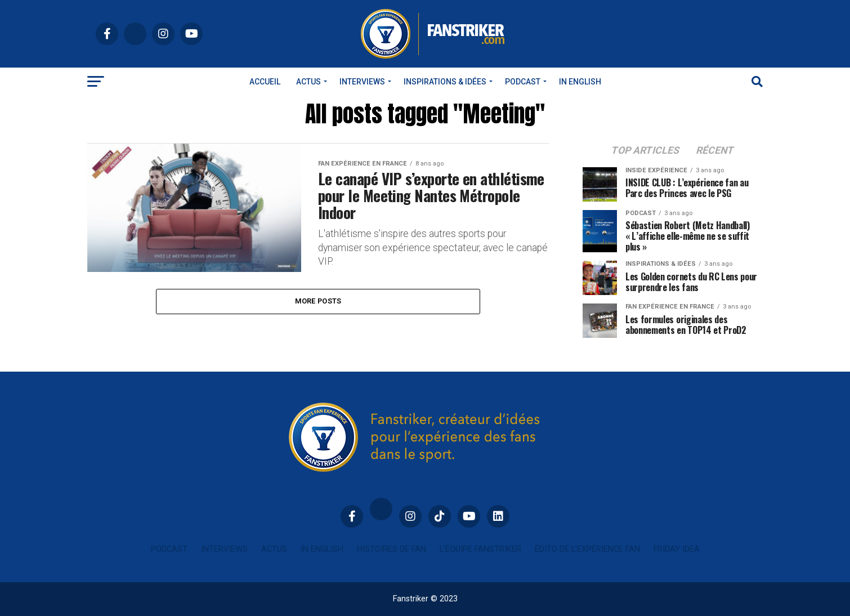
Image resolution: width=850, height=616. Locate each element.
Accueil (265, 82)
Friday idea (677, 549)
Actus (308, 82)
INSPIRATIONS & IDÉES (445, 82)
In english (580, 82)
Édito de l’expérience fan (587, 549)
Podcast (523, 82)
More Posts (318, 301)
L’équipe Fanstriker (480, 549)
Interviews (362, 82)
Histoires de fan (392, 549)
